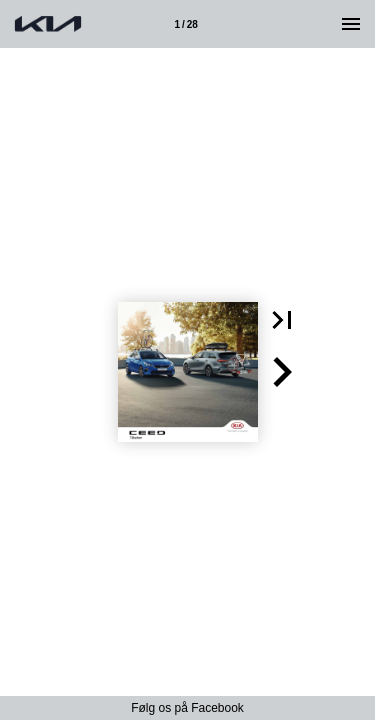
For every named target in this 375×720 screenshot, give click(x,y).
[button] (282, 320)
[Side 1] (186, 24)
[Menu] (351, 24)
